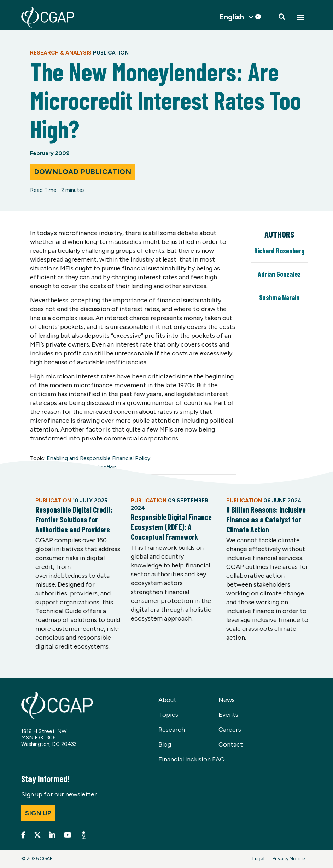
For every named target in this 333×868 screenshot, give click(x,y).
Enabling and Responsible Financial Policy (98, 458)
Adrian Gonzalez (279, 274)
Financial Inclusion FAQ (192, 759)
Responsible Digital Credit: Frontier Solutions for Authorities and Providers (74, 519)
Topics (168, 715)
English (231, 17)
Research (172, 730)
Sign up (38, 813)
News (227, 700)
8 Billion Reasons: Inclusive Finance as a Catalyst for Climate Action (266, 519)
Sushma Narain (279, 297)
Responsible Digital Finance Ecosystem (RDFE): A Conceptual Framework (171, 527)
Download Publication (83, 172)
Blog (165, 744)
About (167, 700)
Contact (231, 744)
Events (228, 715)
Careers (230, 730)
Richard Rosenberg (279, 251)
